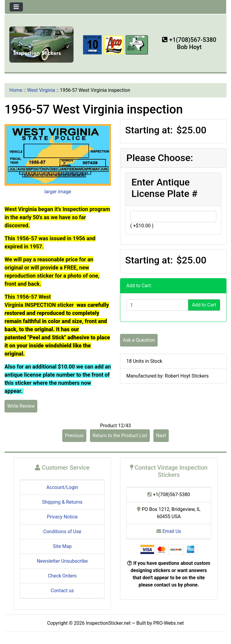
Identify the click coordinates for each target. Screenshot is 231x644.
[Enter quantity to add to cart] (157, 305)
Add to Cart (204, 305)
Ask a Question (139, 340)
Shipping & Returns (62, 502)
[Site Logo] (42, 44)
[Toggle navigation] (16, 7)
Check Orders (62, 576)
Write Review (21, 406)
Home (16, 90)
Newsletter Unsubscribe (62, 561)
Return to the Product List (120, 436)
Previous (74, 436)
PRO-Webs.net (169, 623)
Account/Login (62, 487)
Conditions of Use (62, 532)
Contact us (62, 591)
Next (161, 436)
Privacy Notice (62, 517)
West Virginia (41, 90)
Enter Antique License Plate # (165, 188)
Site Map (62, 546)
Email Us (169, 531)
